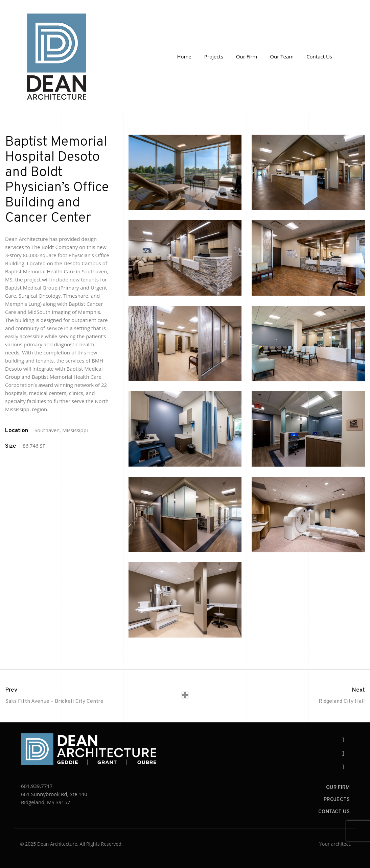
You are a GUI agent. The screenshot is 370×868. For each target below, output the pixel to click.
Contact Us (319, 56)
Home (184, 56)
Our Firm (247, 56)
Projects (214, 56)
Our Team (282, 56)
